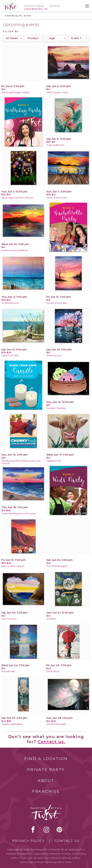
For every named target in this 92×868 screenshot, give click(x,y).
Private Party (46, 770)
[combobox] (13, 38)
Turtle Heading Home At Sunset (19, 513)
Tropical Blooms (55, 145)
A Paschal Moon (10, 303)
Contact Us (67, 841)
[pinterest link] (59, 830)
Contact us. (52, 742)
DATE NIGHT (53, 671)
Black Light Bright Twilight (16, 92)
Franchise (46, 791)
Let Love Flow (9, 619)
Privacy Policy (28, 841)
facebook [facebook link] (33, 830)
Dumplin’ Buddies (56, 408)
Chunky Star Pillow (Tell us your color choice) (21, 462)
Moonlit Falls (8, 671)
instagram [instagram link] (46, 830)
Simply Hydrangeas (12, 724)
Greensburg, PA (13, 16)
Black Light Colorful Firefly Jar (17, 198)
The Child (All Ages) (57, 566)
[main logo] (10, 4)
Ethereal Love (54, 356)
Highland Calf (54, 461)
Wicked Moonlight (56, 724)
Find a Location (46, 759)
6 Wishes (51, 619)
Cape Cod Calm (10, 356)
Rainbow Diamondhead (15, 250)
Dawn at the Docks (57, 198)
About (46, 781)
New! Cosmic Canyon (13, 566)
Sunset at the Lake (57, 303)
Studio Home (34, 6)
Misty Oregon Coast (57, 92)
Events (55, 6)
